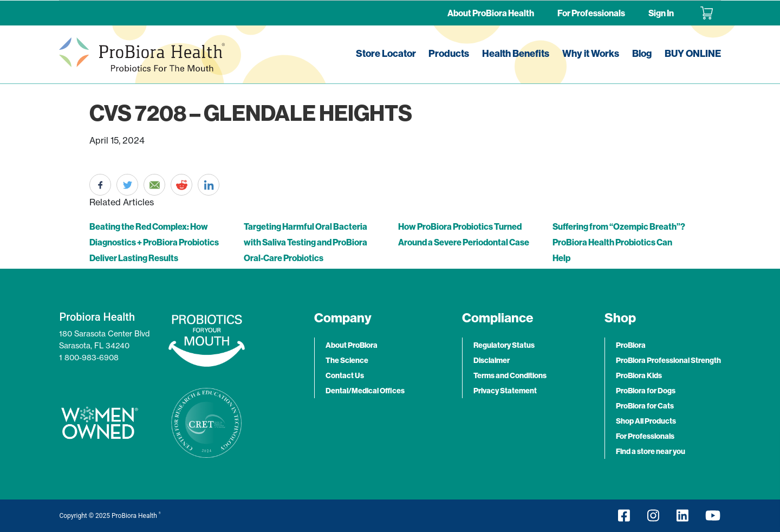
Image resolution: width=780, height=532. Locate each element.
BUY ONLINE (693, 53)
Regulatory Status (504, 345)
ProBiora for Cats (645, 406)
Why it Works (591, 53)
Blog (642, 53)
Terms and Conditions (510, 375)
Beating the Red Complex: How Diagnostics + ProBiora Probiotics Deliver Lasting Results (154, 242)
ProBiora (631, 345)
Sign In (661, 13)
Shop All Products (646, 421)
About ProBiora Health (491, 13)
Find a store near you (651, 451)
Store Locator (386, 53)
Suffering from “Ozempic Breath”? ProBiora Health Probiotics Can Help (619, 242)
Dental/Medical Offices (365, 391)
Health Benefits (516, 53)
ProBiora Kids (639, 375)
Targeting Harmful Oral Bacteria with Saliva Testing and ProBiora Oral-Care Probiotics (305, 242)
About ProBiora (352, 345)
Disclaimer (492, 360)
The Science (347, 360)
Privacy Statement (505, 391)
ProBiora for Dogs (646, 391)
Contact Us (345, 375)
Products (449, 53)
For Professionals (591, 13)
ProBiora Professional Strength (668, 360)
